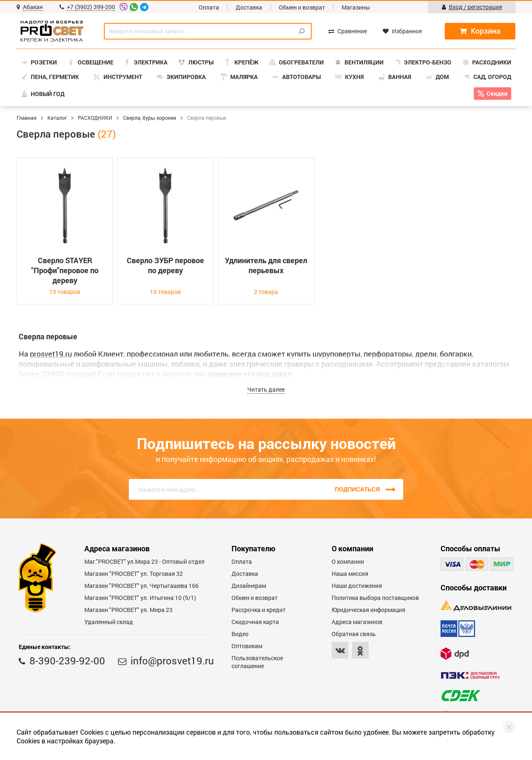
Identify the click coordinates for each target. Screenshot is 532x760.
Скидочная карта (255, 622)
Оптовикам (247, 646)
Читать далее (266, 389)
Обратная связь (354, 634)
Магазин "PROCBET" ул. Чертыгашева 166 (142, 586)
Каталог (57, 118)
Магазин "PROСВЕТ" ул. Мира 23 (128, 610)
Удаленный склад (109, 622)
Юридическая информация (368, 610)
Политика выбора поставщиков (375, 598)
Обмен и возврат (302, 7)
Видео (240, 634)
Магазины (356, 7)
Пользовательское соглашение (257, 662)
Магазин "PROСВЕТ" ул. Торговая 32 (134, 574)
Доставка (249, 7)
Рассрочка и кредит (259, 610)
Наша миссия (350, 574)
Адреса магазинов (357, 622)
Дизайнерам (249, 586)
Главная (27, 118)
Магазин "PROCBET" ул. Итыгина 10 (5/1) (140, 598)
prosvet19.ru (51, 354)
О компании (348, 561)
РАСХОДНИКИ (95, 118)
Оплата (209, 7)
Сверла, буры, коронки (150, 118)
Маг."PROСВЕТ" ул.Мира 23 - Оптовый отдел (144, 561)
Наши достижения (357, 586)
